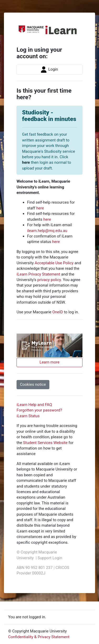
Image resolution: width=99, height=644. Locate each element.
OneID (58, 312)
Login (49, 70)
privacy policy (49, 280)
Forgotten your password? (39, 410)
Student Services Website (45, 443)
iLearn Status (28, 416)
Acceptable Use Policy (54, 263)
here (26, 162)
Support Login (50, 558)
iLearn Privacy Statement (38, 274)
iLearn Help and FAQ (34, 405)
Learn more (50, 362)
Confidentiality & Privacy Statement (39, 637)
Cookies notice (33, 384)
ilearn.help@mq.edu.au (47, 231)
